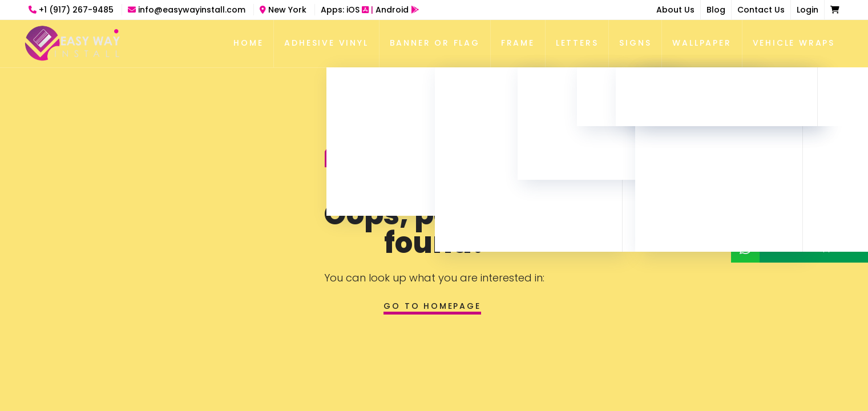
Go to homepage (432, 306)
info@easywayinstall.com (188, 10)
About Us (675, 10)
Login (808, 10)
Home (248, 43)
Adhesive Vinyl (326, 43)
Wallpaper (702, 43)
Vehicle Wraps (794, 43)
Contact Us (761, 10)
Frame (518, 43)
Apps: (370, 10)
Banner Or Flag (435, 43)
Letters (577, 43)
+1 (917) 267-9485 (72, 10)
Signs (635, 43)
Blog (716, 10)
